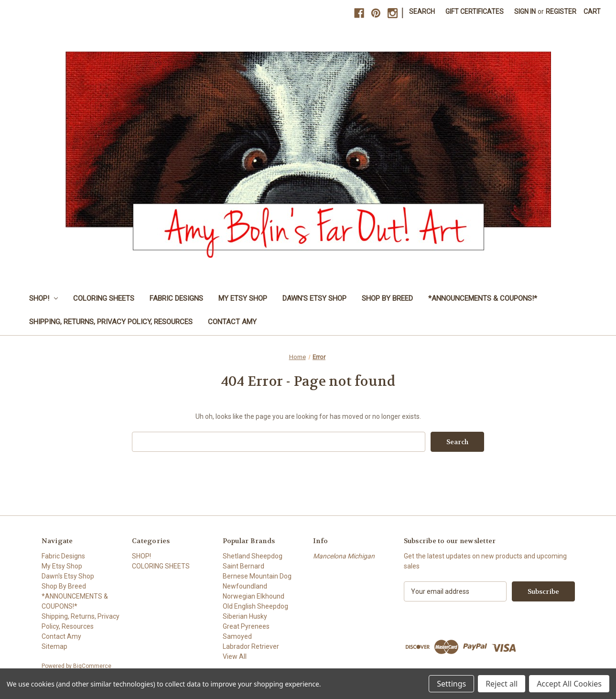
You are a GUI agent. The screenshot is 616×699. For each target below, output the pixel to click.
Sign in (525, 11)
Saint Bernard (243, 566)
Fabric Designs (176, 298)
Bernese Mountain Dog (257, 576)
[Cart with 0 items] (592, 12)
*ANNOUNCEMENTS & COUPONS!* (483, 298)
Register (561, 11)
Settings (451, 684)
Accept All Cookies (569, 684)
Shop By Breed (387, 298)
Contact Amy (232, 322)
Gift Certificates (475, 11)
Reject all (502, 684)
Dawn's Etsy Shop (314, 298)
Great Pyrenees (246, 626)
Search (422, 11)
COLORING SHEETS (104, 298)
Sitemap (54, 646)
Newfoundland (245, 586)
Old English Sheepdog (255, 606)
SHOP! (44, 298)
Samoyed (237, 636)
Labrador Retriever (251, 646)
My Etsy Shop (243, 298)
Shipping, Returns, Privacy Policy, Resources (111, 322)
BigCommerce (92, 666)
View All (235, 656)
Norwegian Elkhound (254, 596)
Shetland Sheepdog (253, 556)
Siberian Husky (245, 616)
